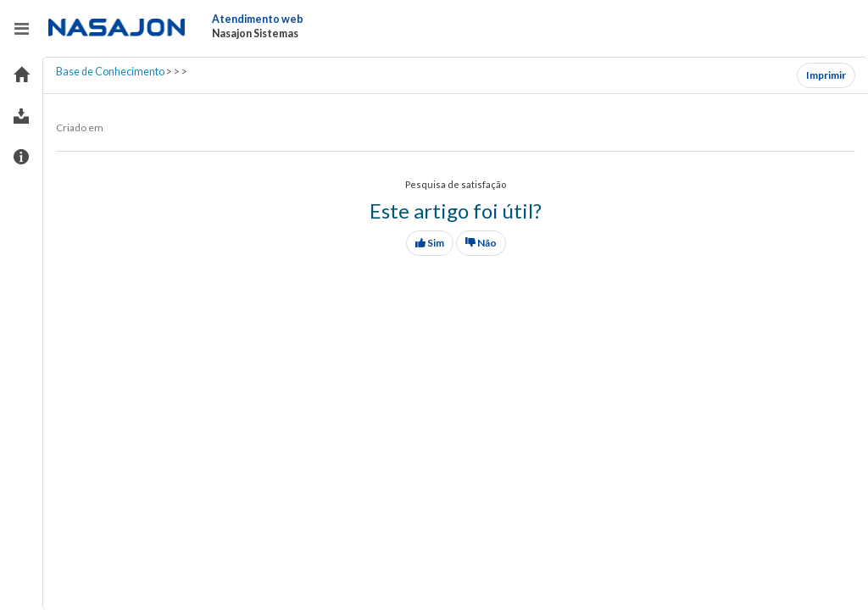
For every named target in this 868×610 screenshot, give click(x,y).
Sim (430, 243)
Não (481, 243)
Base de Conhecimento (110, 72)
